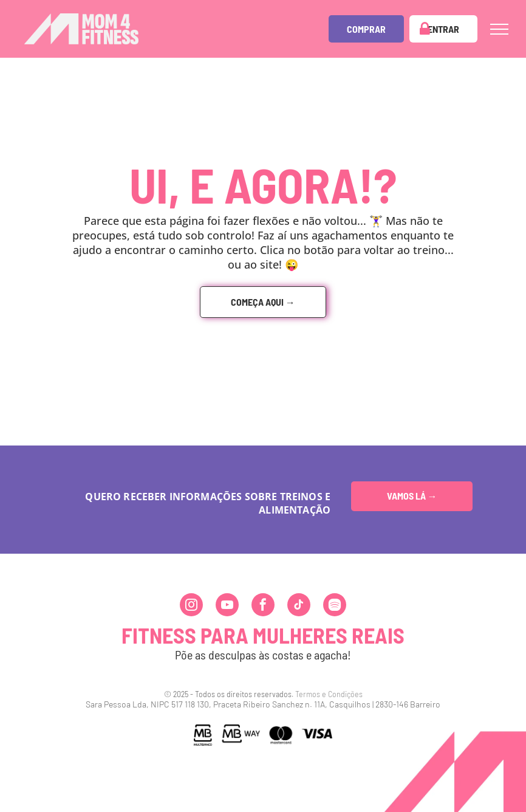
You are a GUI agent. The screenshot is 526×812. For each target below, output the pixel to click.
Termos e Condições (329, 694)
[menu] (499, 29)
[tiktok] (299, 606)
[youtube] (227, 606)
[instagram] (191, 606)
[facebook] (263, 606)
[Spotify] (335, 606)
